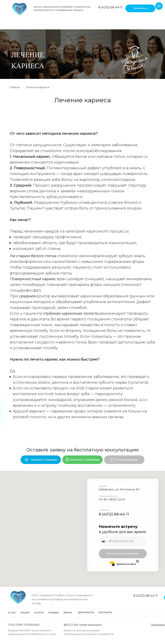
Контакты (105, 612)
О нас (12, 613)
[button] (140, 8)
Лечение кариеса (38, 87)
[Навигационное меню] (159, 6)
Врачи (68, 613)
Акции (25, 613)
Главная (15, 87)
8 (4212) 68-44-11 (110, 7)
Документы (86, 612)
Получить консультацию (123, 554)
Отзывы (53, 613)
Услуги (39, 613)
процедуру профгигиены (57, 237)
